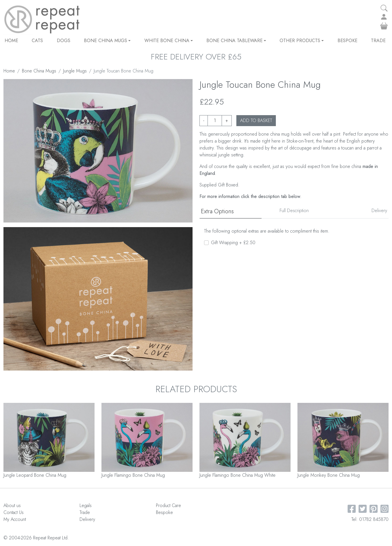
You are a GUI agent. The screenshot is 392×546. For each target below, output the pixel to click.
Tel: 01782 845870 (370, 519)
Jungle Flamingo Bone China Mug (133, 475)
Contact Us (14, 512)
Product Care (168, 505)
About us (12, 505)
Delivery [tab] (379, 211)
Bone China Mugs (107, 41)
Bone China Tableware (236, 41)
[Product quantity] (215, 121)
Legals (86, 505)
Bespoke (347, 41)
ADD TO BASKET (256, 120)
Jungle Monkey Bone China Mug (329, 475)
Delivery (87, 519)
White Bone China (169, 41)
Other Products (302, 41)
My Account (15, 519)
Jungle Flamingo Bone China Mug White (238, 475)
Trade (378, 41)
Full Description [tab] (294, 211)
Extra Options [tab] (217, 211)
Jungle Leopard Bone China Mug (35, 475)
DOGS (64, 41)
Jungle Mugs (75, 71)
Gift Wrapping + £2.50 (233, 243)
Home (11, 41)
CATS (37, 41)
